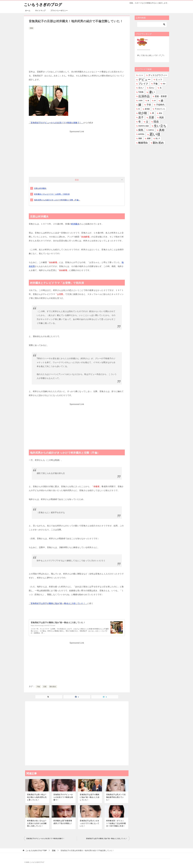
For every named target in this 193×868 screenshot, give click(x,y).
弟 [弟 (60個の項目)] (153, 113)
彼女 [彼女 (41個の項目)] (161, 113)
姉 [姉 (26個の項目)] (155, 101)
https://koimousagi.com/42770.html (43, 626)
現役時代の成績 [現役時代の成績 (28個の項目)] (144, 126)
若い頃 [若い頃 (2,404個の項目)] (155, 134)
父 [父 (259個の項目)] (147, 122)
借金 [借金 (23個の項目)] (164, 84)
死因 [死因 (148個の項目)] (161, 117)
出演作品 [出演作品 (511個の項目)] (144, 96)
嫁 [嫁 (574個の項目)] (140, 105)
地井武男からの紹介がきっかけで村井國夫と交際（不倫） (57, 200)
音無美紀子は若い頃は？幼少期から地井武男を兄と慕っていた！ (37, 797)
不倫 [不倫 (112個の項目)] (155, 84)
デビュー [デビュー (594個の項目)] (144, 79)
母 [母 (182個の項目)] (140, 122)
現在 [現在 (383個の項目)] (156, 122)
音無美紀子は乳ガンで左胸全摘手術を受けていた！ (116, 797)
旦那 (45, 687)
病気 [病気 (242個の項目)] (141, 130)
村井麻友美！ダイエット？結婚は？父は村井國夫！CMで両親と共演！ (116, 823)
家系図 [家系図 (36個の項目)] (147, 109)
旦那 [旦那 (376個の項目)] (151, 117)
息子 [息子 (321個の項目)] (141, 117)
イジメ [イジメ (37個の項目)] (141, 75)
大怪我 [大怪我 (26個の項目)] (140, 101)
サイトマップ (40, 10)
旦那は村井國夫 (40, 188)
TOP (36, 850)
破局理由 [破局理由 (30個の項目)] (141, 134)
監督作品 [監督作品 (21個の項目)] (151, 130)
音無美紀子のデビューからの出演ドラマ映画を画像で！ (63, 797)
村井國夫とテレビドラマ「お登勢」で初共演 (52, 194)
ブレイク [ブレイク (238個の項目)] (143, 84)
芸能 (31, 28)
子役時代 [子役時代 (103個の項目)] (160, 105)
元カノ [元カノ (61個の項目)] (141, 88)
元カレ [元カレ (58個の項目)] (152, 88)
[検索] (152, 24)
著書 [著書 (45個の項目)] (140, 138)
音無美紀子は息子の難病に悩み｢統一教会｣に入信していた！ (58, 622)
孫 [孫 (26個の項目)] (139, 109)
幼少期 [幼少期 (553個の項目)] (143, 113)
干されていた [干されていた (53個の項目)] (160, 109)
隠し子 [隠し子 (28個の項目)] (158, 138)
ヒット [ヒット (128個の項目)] (159, 79)
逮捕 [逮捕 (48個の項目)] (149, 138)
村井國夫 (75, 224)
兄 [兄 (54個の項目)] (161, 88)
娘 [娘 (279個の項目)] (162, 101)
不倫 (38, 687)
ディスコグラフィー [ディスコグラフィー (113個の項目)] (158, 75)
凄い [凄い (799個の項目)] (152, 92)
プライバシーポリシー (59, 10)
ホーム (28, 10)
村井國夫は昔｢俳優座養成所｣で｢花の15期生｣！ (63, 822)
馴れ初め (53, 687)
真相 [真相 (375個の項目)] (162, 130)
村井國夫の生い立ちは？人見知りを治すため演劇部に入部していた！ (37, 823)
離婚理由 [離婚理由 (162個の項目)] (143, 143)
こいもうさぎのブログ (43, 4)
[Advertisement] (77, 48)
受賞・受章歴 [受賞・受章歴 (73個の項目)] (161, 96)
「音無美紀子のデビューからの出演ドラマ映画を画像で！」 (56, 123)
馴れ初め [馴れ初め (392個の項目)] (158, 143)
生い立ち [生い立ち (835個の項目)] (160, 126)
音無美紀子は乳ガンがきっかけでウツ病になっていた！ (89, 823)
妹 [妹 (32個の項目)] (148, 101)
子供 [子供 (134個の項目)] (149, 105)
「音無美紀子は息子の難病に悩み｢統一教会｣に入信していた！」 (58, 603)
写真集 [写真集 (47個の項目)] (141, 92)
